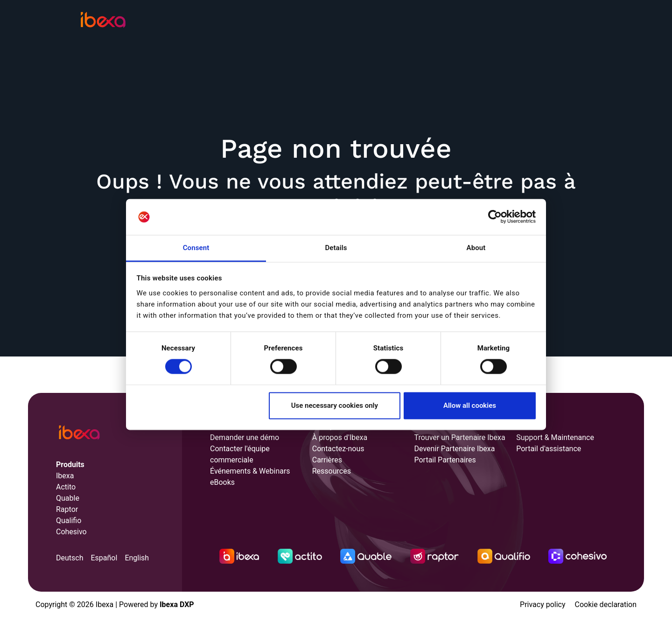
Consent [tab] (196, 248)
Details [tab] (336, 248)
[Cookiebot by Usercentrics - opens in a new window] (495, 217)
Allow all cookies (470, 405)
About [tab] (476, 248)
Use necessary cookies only (335, 405)
